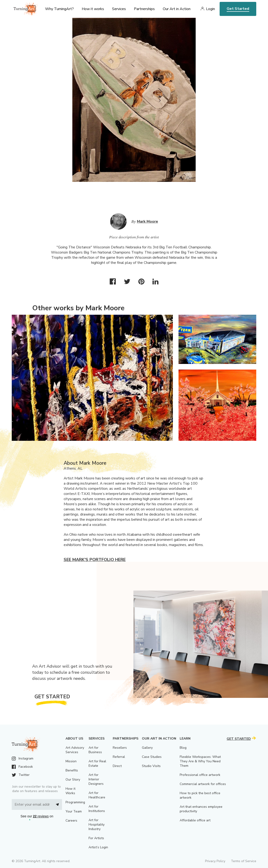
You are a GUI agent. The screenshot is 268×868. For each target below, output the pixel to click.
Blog (183, 748)
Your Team (74, 811)
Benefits (72, 770)
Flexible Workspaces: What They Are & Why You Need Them (200, 761)
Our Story (73, 780)
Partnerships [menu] (144, 9)
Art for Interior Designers (96, 779)
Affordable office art (195, 820)
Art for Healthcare (97, 795)
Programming (75, 802)
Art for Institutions (97, 809)
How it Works (70, 791)
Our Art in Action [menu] (177, 9)
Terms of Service (244, 861)
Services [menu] (119, 9)
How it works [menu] (93, 9)
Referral (119, 757)
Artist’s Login (98, 847)
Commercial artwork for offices (203, 784)
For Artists (96, 838)
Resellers (120, 748)
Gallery (147, 748)
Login (210, 9)
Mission (71, 761)
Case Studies (152, 757)
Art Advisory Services (75, 750)
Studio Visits (151, 766)
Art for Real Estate (97, 763)
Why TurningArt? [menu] (59, 9)
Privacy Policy (215, 861)
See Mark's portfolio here (95, 560)
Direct (117, 766)
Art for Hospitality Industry (97, 825)
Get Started (238, 9)
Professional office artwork (200, 775)
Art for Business (95, 750)
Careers (71, 821)
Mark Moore (148, 221)
